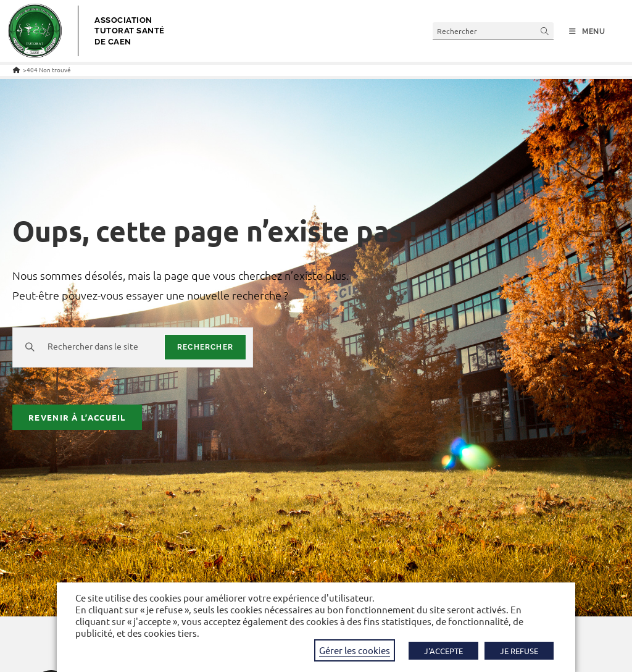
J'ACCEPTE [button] (443, 651)
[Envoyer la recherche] (545, 31)
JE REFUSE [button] (519, 651)
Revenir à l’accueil (77, 417)
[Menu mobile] (587, 31)
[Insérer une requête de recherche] (493, 31)
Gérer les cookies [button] (355, 650)
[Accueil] (16, 69)
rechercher (205, 347)
